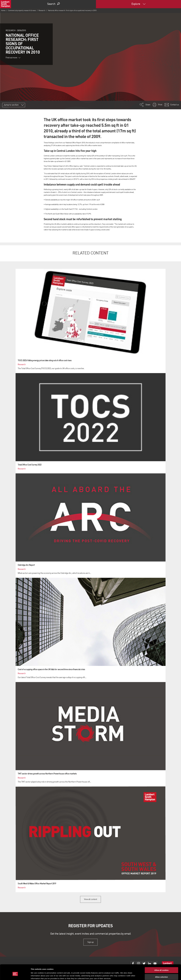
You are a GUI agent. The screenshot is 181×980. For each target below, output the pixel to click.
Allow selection (161, 966)
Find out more (13, 58)
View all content (90, 899)
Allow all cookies (161, 959)
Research (42, 11)
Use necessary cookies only (161, 973)
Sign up (90, 942)
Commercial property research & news (22, 11)
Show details (123, 975)
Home (3, 11)
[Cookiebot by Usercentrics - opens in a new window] (15, 975)
